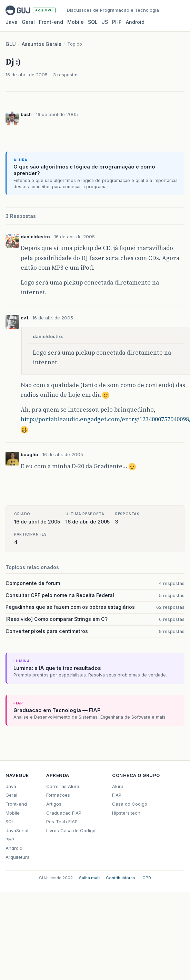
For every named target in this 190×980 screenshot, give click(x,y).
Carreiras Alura (63, 786)
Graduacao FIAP (64, 813)
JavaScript (17, 830)
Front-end (16, 804)
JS (105, 22)
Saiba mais (90, 878)
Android (135, 22)
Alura (118, 786)
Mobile (76, 22)
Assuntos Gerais (42, 44)
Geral (28, 22)
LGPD (146, 878)
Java (12, 22)
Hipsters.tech (126, 813)
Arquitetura (18, 857)
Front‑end (51, 22)
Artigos (54, 804)
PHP (117, 22)
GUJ (11, 44)
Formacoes (58, 795)
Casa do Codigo (130, 804)
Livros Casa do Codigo (71, 830)
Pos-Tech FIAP (62, 822)
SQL (93, 22)
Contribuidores (121, 878)
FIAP (117, 795)
